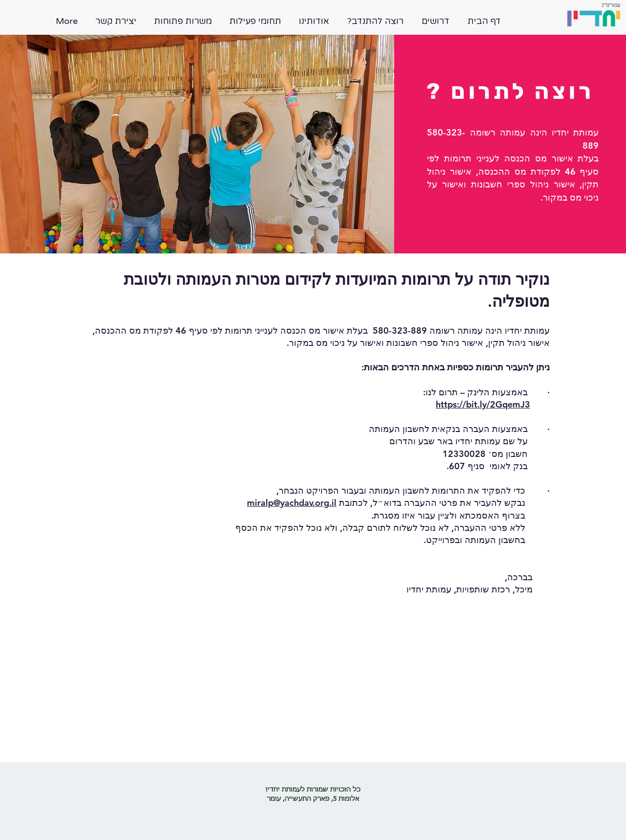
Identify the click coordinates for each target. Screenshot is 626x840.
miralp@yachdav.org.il (292, 503)
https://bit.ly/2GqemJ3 (483, 404)
